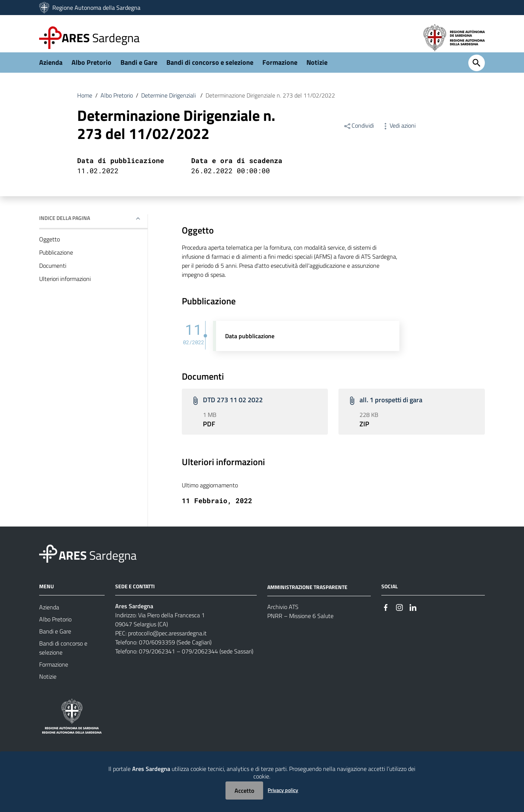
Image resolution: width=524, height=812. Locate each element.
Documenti (53, 273)
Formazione (280, 70)
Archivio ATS (283, 614)
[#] (386, 614)
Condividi (359, 133)
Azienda (51, 70)
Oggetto (50, 247)
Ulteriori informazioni (65, 287)
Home (85, 103)
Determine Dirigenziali (169, 103)
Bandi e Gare (139, 70)
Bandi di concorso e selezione (210, 70)
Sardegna (101, 38)
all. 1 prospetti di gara (391, 408)
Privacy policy (283, 790)
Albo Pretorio (91, 70)
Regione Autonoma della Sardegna (96, 8)
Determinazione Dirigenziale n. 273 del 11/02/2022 (270, 103)
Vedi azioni (398, 133)
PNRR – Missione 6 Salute (300, 623)
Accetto (244, 791)
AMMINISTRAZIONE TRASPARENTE (307, 594)
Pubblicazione (56, 260)
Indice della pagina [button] (65, 226)
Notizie (317, 70)
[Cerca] (477, 71)
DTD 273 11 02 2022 (233, 408)
